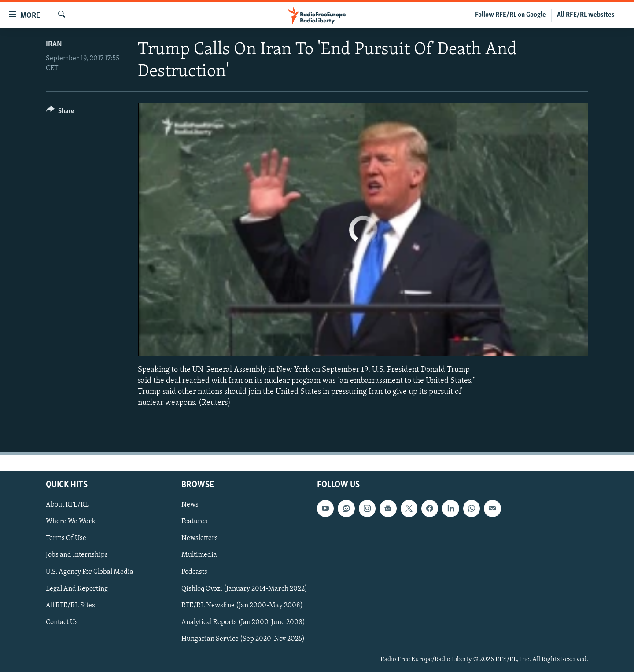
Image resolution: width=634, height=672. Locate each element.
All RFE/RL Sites (70, 605)
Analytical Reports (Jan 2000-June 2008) (243, 622)
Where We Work (71, 521)
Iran (54, 44)
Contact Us (62, 622)
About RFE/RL (67, 505)
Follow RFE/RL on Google (511, 15)
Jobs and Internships (77, 555)
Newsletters (200, 538)
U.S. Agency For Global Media (90, 572)
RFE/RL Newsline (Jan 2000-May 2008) (242, 605)
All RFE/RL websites (586, 15)
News (190, 505)
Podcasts (194, 572)
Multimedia (199, 555)
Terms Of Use (66, 538)
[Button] (60, 112)
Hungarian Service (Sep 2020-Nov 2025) (243, 639)
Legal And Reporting (77, 588)
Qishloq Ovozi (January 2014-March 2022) (244, 588)
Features (194, 521)
